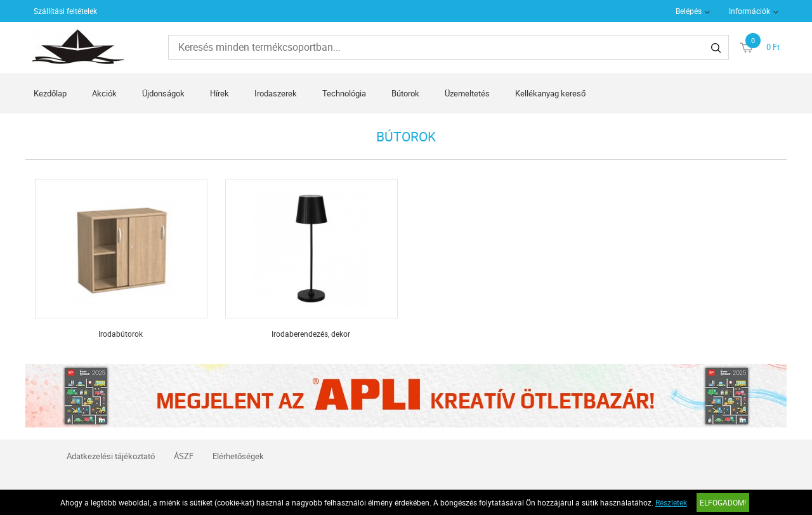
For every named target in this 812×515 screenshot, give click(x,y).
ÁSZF (184, 456)
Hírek (219, 93)
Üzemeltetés (467, 93)
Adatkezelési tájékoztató (111, 456)
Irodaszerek (276, 93)
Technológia (344, 93)
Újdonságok (163, 93)
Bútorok (405, 93)
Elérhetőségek (238, 456)
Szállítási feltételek (65, 11)
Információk (750, 11)
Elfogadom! (723, 502)
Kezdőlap (50, 93)
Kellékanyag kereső (550, 93)
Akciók (104, 93)
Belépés (689, 11)
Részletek (671, 502)
